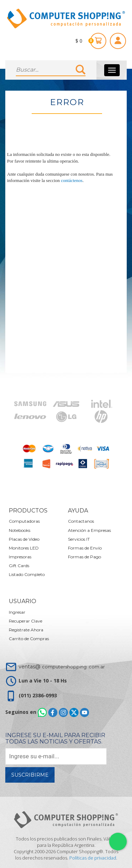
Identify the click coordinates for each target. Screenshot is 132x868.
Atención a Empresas (89, 530)
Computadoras (24, 521)
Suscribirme (30, 775)
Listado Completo (27, 574)
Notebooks (20, 530)
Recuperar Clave (26, 621)
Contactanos (81, 521)
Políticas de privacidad (93, 858)
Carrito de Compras (29, 639)
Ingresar (17, 612)
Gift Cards (19, 566)
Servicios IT (79, 539)
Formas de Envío (85, 548)
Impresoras (20, 557)
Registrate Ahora (26, 630)
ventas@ (62, 667)
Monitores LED (24, 548)
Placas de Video (24, 539)
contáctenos (72, 180)
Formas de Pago (84, 557)
